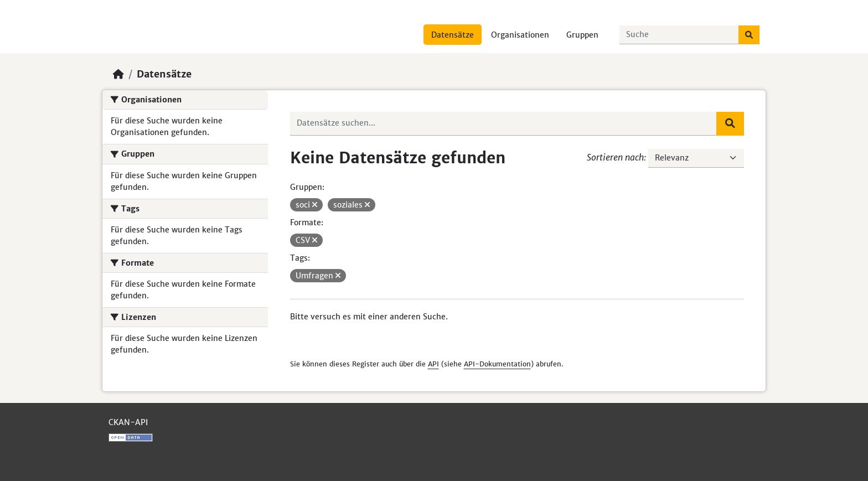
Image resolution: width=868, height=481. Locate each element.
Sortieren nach (615, 157)
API (433, 364)
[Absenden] (749, 35)
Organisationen (520, 35)
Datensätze (453, 35)
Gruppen (582, 35)
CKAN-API (128, 422)
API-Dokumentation (497, 364)
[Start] (118, 74)
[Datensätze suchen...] (679, 35)
